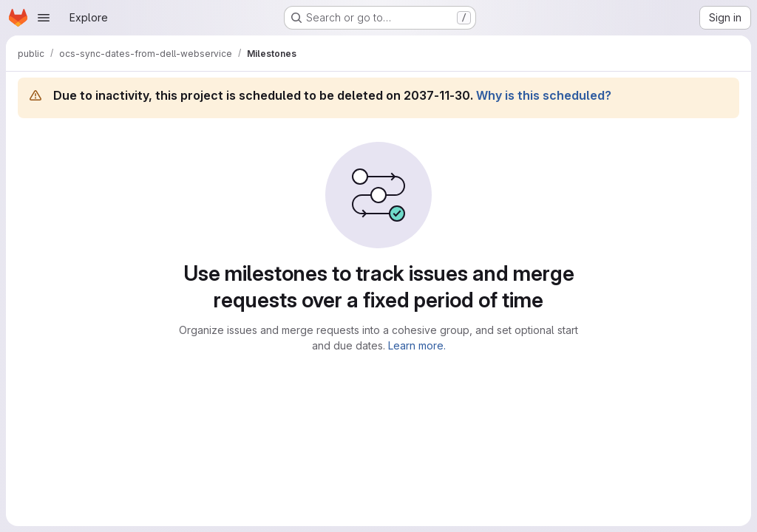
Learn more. (417, 345)
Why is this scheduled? (544, 95)
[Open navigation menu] (44, 18)
